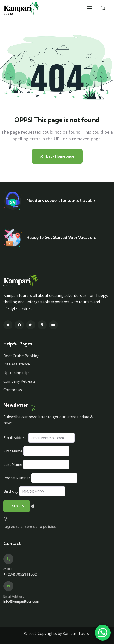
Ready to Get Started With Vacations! (62, 237)
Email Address (15, 438)
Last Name (13, 464)
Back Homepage (57, 156)
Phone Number (17, 478)
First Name (13, 451)
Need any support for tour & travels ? (61, 200)
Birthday (11, 491)
